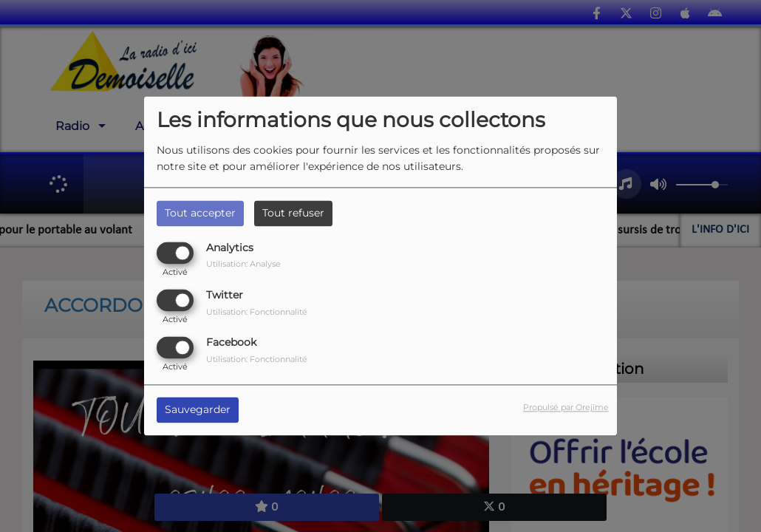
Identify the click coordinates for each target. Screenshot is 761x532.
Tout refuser (293, 213)
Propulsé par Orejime (566, 408)
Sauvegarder (198, 410)
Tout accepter (200, 213)
